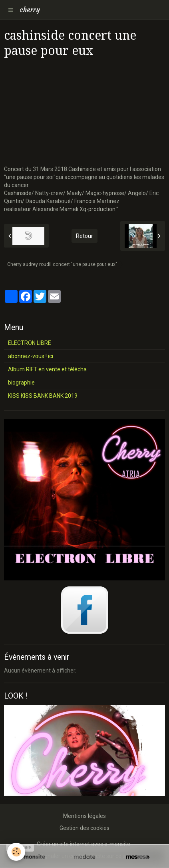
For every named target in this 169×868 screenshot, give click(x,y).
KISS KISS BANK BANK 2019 (43, 396)
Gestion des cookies (84, 828)
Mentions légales (84, 816)
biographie (21, 383)
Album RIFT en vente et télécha (47, 369)
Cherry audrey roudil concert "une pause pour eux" (62, 264)
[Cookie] (16, 852)
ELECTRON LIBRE (30, 343)
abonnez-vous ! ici (31, 356)
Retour (84, 236)
